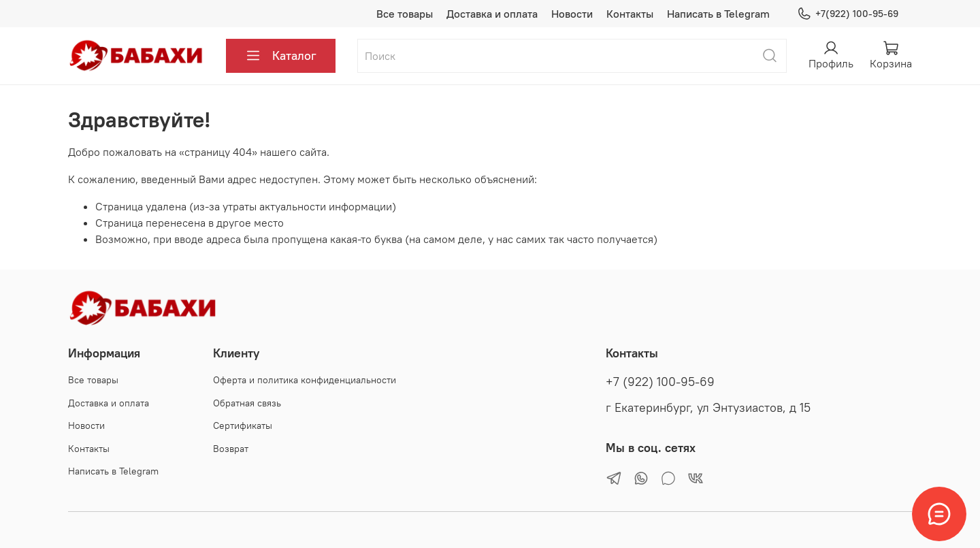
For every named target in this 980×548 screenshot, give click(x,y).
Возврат (231, 449)
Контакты (630, 14)
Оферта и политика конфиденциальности (305, 380)
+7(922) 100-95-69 (848, 14)
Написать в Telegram (718, 14)
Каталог (281, 56)
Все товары (405, 14)
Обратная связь (247, 403)
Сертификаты (243, 425)
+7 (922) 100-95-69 (660, 382)
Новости (572, 14)
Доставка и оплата (492, 14)
